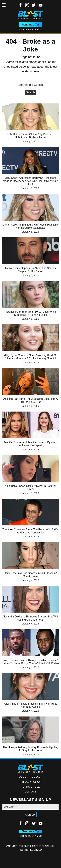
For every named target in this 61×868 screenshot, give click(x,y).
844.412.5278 (35, 30)
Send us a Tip (31, 25)
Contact (30, 792)
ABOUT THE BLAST (30, 777)
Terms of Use (30, 787)
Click (22, 30)
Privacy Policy (31, 782)
